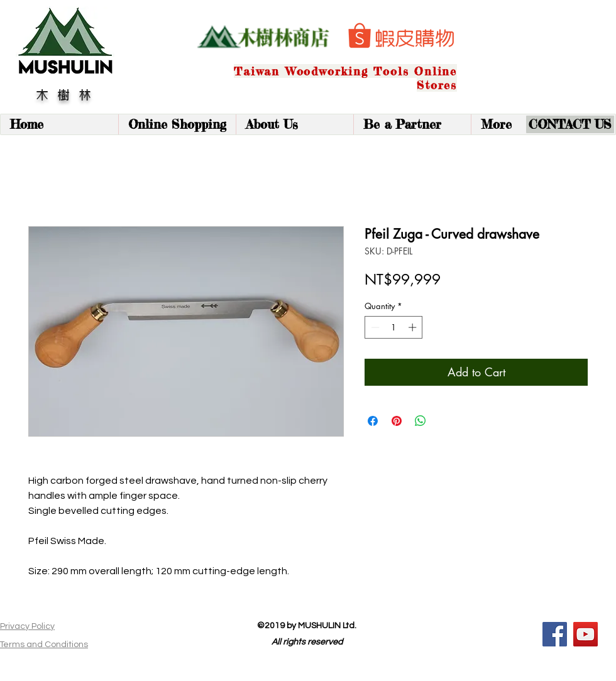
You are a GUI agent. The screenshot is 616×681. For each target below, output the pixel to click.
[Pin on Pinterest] (397, 421)
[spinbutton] (394, 327)
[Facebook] (555, 634)
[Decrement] (374, 327)
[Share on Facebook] (373, 421)
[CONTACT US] (570, 124)
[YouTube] (586, 634)
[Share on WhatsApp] (421, 421)
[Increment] (414, 327)
